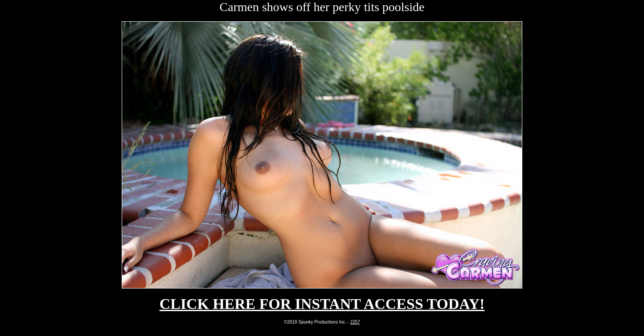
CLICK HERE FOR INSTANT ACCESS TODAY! (322, 304)
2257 (355, 322)
